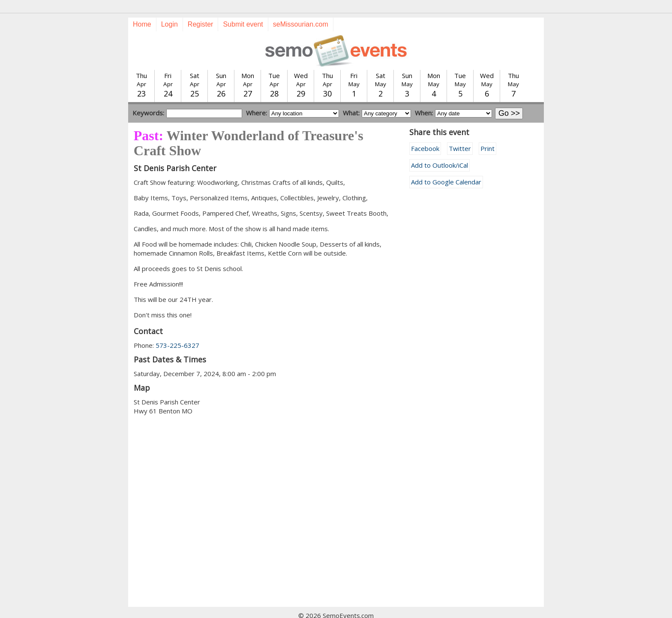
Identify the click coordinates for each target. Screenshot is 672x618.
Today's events (230, 609)
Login (169, 9)
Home (142, 9)
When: (424, 97)
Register (201, 9)
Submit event (243, 9)
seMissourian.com (301, 9)
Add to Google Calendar (446, 166)
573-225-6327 (177, 330)
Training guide (328, 609)
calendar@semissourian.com (423, 609)
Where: (256, 97)
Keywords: (148, 97)
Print (487, 133)
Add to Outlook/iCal (439, 150)
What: (351, 97)
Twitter (460, 133)
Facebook (425, 133)
